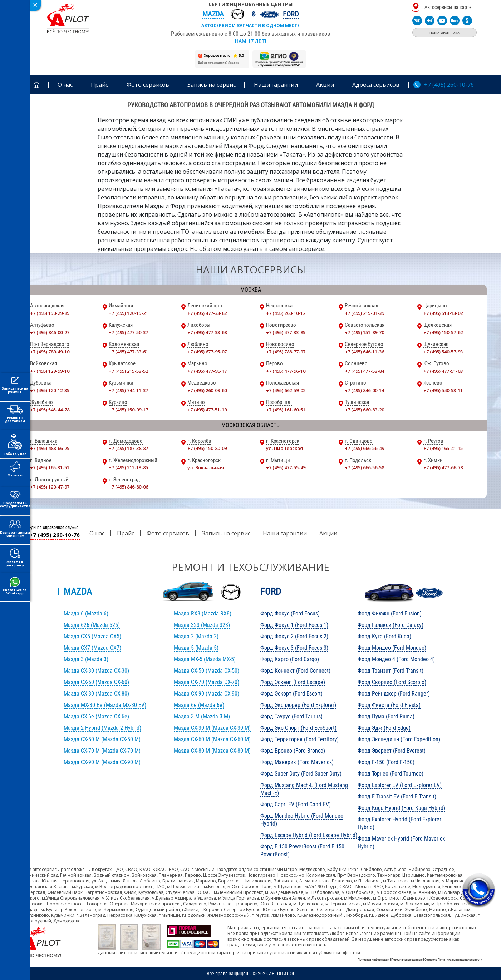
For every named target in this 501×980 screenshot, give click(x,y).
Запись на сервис (226, 533)
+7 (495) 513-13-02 (443, 313)
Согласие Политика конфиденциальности (453, 960)
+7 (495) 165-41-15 (443, 448)
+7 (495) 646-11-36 (364, 352)
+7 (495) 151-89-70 (364, 332)
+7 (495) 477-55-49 (286, 467)
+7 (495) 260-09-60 (207, 390)
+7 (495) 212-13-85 (128, 467)
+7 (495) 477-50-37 (128, 332)
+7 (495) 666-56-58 (364, 467)
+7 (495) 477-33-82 (207, 313)
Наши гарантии (285, 533)
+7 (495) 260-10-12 (286, 313)
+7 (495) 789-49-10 (50, 352)
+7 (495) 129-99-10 (50, 371)
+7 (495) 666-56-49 (364, 448)
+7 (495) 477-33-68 (207, 332)
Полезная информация (373, 960)
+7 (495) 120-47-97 (50, 487)
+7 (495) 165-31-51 (50, 467)
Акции (328, 533)
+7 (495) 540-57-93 (443, 352)
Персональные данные (407, 960)
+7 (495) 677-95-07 (207, 352)
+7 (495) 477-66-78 (443, 467)
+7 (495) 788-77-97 (286, 352)
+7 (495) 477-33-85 (286, 332)
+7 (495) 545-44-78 (50, 410)
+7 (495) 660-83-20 (364, 410)
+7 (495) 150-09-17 (128, 410)
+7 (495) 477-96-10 (286, 371)
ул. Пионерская (284, 448)
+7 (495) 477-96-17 (207, 371)
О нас (97, 533)
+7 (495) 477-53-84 (364, 371)
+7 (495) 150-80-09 (207, 448)
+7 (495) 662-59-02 (286, 390)
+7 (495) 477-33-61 (128, 352)
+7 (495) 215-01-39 (364, 313)
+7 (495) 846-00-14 (364, 390)
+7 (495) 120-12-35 (50, 390)
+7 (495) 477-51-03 (443, 371)
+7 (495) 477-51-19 (207, 410)
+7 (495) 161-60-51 (286, 410)
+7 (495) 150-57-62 (443, 332)
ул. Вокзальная (206, 467)
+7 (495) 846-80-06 (128, 487)
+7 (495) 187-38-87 (128, 448)
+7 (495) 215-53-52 (128, 371)
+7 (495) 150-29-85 (50, 313)
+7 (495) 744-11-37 (128, 390)
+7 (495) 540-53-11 (443, 390)
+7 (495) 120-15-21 (128, 313)
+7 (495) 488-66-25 (50, 448)
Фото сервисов (168, 533)
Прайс (126, 533)
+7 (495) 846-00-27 (50, 332)
